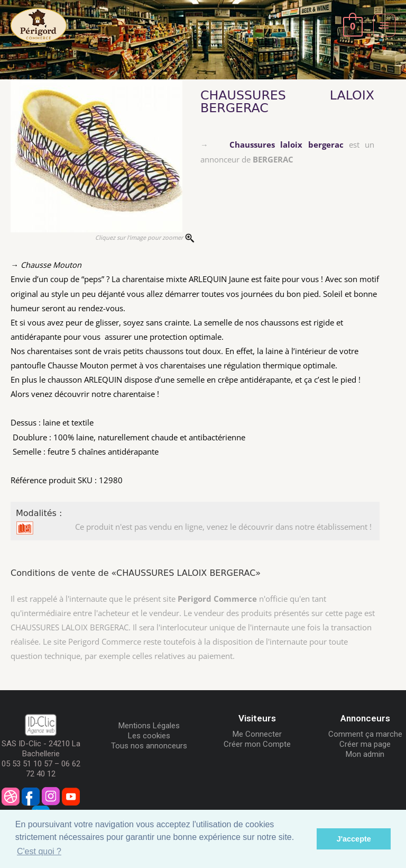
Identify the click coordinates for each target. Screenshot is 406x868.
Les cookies (149, 736)
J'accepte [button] (354, 839)
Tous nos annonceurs (149, 746)
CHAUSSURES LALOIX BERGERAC (287, 102)
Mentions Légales (149, 726)
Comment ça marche (365, 734)
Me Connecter (257, 734)
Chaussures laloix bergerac (286, 144)
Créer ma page (365, 744)
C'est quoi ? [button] (39, 851)
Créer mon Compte (257, 744)
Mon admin (365, 754)
